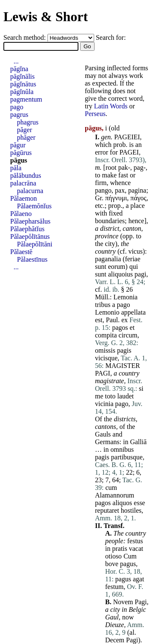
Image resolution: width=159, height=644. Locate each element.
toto (110, 396)
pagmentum (26, 99)
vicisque (106, 358)
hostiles (131, 510)
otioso (113, 556)
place (138, 206)
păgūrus (21, 153)
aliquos (122, 503)
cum (111, 488)
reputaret (107, 510)
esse (140, 503)
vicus (136, 251)
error (102, 152)
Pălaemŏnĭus (34, 206)
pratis (120, 549)
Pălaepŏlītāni (35, 244)
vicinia (104, 404)
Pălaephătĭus (27, 229)
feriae (133, 259)
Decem (115, 640)
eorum (117, 267)
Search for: (111, 37)
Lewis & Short (46, 17)
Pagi (141, 602)
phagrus (28, 122)
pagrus (19, 115)
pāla (16, 168)
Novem (123, 602)
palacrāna (23, 183)
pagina (137, 190)
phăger (26, 137)
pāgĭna (19, 69)
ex (124, 320)
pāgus (19, 160)
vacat (136, 549)
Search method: (25, 37)
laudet (125, 396)
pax (120, 190)
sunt (101, 267)
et (132, 328)
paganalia (108, 259)
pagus (128, 564)
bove (112, 564)
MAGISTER (123, 366)
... (16, 61)
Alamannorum (114, 495)
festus (135, 541)
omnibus (122, 449)
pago (124, 305)
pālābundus (26, 176)
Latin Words (111, 106)
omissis (105, 350)
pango (103, 190)
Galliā (138, 442)
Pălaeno (21, 214)
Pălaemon (24, 198)
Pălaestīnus (32, 259)
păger (25, 130)
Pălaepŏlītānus (30, 236)
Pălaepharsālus (30, 221)
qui (134, 267)
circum (128, 335)
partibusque (127, 457)
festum (114, 587)
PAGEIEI (127, 137)
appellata (134, 312)
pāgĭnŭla (22, 92)
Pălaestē (21, 252)
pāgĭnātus (23, 84)
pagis (124, 350)
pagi (140, 274)
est (99, 320)
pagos (120, 328)
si (141, 388)
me (99, 396)
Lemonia (126, 297)
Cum (130, 556)
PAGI (103, 373)
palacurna (30, 191)
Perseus (95, 114)
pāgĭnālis (22, 76)
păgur (18, 145)
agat (138, 579)
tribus (103, 305)
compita (106, 335)
